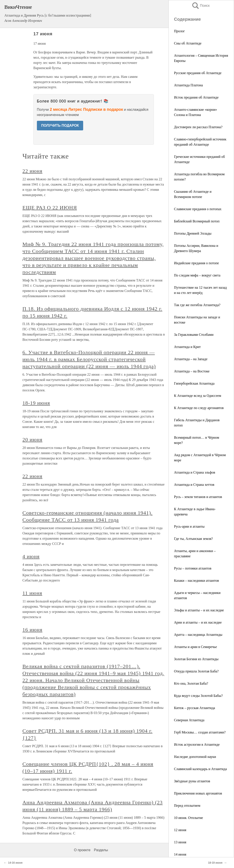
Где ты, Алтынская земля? (193, 539)
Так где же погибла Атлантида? (197, 305)
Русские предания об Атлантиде (198, 73)
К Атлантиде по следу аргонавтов (199, 408)
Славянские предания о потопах (198, 209)
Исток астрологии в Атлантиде (197, 744)
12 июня (180, 830)
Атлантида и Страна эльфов (195, 472)
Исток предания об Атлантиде (196, 97)
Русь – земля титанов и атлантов (198, 497)
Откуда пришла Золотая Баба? (196, 671)
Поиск (201, 6)
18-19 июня (36, 403)
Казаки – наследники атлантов (196, 581)
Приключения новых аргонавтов (198, 793)
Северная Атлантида (189, 720)
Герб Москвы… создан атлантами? (200, 732)
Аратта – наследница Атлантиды (198, 635)
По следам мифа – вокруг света (197, 275)
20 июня (32, 440)
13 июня (180, 842)
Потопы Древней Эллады (193, 233)
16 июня (32, 630)
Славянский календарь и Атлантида (200, 769)
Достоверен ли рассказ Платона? (198, 127)
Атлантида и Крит (187, 347)
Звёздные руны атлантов (192, 781)
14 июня (180, 854)
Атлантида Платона (188, 85)
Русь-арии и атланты (189, 526)
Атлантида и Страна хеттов (194, 485)
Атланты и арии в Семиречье (195, 647)
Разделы (101, 850)
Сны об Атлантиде (188, 43)
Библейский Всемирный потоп (197, 221)
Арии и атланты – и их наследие (198, 622)
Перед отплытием (187, 806)
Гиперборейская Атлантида (194, 383)
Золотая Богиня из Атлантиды (196, 659)
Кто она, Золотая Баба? (191, 683)
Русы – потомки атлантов (193, 568)
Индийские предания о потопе (196, 263)
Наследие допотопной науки (195, 757)
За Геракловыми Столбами (194, 335)
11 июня (32, 593)
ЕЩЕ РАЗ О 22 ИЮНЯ (50, 208)
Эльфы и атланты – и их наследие (199, 610)
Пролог (179, 31)
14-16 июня (15, 863)
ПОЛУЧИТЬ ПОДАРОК (60, 125)
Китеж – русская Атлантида (194, 708)
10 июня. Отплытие (188, 818)
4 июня (31, 556)
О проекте (82, 850)
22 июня (32, 171)
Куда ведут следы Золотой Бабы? (198, 696)
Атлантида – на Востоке (192, 371)
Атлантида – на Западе (191, 359)
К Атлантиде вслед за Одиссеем (198, 396)
